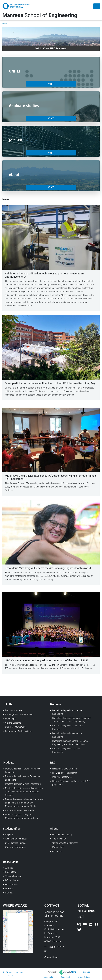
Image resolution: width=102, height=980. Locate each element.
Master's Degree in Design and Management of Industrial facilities (21, 816)
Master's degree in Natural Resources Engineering (22, 770)
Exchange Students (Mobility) (19, 714)
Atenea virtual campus (16, 839)
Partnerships (58, 847)
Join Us (8, 704)
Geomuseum (11, 885)
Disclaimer (65, 977)
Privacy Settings (84, 977)
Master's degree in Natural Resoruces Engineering (22, 778)
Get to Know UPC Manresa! (65, 843)
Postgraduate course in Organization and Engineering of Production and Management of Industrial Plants (24, 803)
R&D (53, 763)
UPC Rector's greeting (62, 835)
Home (5, 23)
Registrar (9, 835)
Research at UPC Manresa (65, 769)
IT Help (9, 889)
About (54, 829)
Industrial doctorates (62, 777)
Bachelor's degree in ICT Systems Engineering (68, 727)
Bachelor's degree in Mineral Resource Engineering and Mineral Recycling (70, 743)
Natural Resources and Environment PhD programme (71, 783)
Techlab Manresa (13, 876)
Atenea (9, 868)
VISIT (51, 84)
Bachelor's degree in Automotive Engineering (67, 712)
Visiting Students (13, 723)
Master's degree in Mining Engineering (23, 784)
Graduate (9, 763)
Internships (10, 719)
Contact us (57, 851)
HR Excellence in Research (65, 773)
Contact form (51, 957)
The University (59, 839)
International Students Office (18, 731)
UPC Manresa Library (15, 843)
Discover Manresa (14, 710)
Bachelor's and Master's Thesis (20, 810)
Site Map (87, 972)
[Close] (97, 6)
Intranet (9, 893)
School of (40, 15)
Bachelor (56, 704)
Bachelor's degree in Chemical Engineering (66, 750)
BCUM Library (12, 880)
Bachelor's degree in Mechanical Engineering (67, 735)
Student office (12, 829)
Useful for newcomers (15, 727)
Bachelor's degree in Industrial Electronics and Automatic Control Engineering (72, 720)
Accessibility (49, 977)
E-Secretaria (11, 872)
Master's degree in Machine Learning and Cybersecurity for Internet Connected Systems (24, 792)
